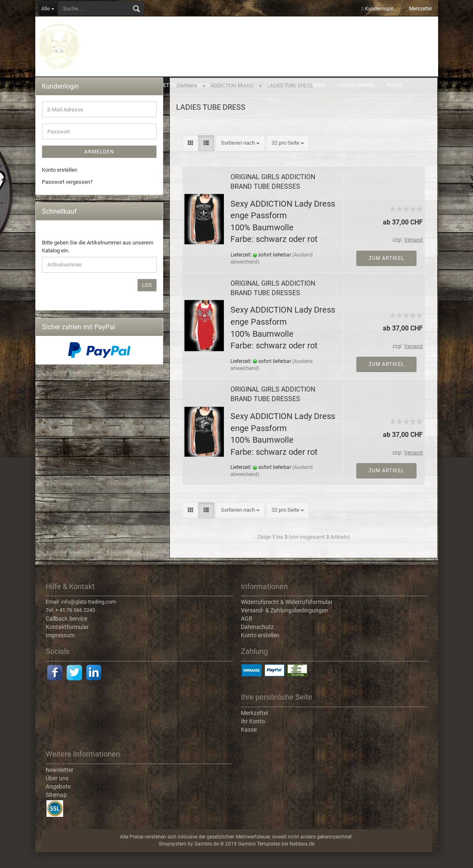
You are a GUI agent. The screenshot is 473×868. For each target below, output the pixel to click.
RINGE (395, 85)
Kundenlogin (377, 9)
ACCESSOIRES (60, 85)
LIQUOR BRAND (356, 85)
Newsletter (60, 786)
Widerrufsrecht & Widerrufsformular (287, 618)
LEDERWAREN (308, 85)
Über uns (57, 794)
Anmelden (99, 168)
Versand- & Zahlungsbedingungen (284, 626)
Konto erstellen (60, 186)
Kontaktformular (67, 643)
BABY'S (201, 85)
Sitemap (56, 811)
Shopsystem (173, 860)
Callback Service (66, 635)
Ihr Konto (253, 737)
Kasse (249, 745)
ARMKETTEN (164, 85)
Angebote (58, 802)
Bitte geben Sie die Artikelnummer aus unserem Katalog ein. (98, 263)
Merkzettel (419, 9)
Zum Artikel (386, 274)
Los (147, 301)
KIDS (272, 85)
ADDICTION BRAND (113, 85)
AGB (247, 635)
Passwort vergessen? (67, 198)
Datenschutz (257, 643)
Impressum (60, 651)
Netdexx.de (302, 860)
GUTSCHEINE (238, 85)
